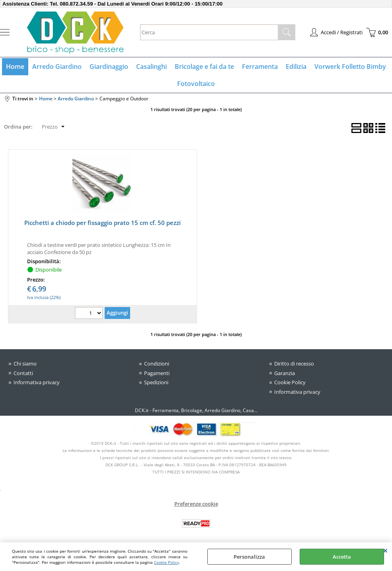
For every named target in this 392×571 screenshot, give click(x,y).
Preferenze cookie (196, 504)
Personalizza (249, 557)
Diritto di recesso (294, 364)
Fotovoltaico (196, 84)
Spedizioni (156, 382)
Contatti (23, 373)
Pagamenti (157, 373)
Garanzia (285, 373)
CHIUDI (385, 550)
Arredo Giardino (57, 66)
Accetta (342, 557)
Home (15, 66)
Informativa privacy (37, 382)
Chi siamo (25, 364)
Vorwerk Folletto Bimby (350, 66)
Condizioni (157, 364)
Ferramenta (260, 66)
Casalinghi (151, 66)
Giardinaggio (109, 66)
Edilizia (296, 66)
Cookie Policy (167, 562)
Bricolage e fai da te (204, 66)
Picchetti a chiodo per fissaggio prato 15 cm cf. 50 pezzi (102, 223)
